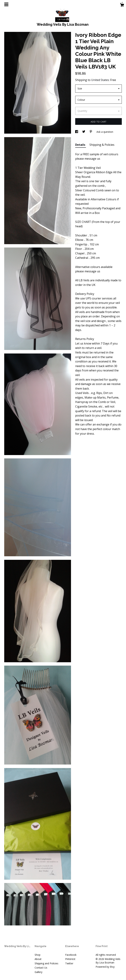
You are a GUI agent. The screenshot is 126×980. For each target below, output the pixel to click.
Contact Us (41, 968)
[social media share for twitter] (84, 132)
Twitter (69, 963)
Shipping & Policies (102, 145)
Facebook (71, 955)
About (38, 959)
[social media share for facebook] (77, 132)
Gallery (38, 972)
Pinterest (70, 959)
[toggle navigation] (6, 4)
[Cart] (122, 5)
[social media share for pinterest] (91, 132)
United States (100, 80)
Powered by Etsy (105, 967)
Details (81, 145)
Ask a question (105, 132)
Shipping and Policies (46, 963)
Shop (38, 955)
